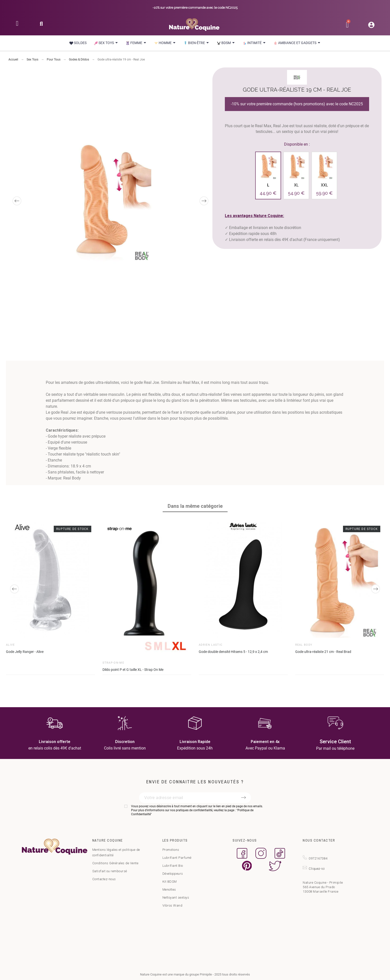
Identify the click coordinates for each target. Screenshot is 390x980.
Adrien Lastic (211, 645)
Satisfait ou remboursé (110, 871)
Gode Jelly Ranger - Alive (25, 652)
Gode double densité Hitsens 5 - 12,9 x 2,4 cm (233, 652)
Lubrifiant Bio (173, 866)
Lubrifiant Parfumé (177, 858)
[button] (41, 25)
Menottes (169, 890)
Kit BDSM (170, 882)
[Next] (204, 201)
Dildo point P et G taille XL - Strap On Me (133, 670)
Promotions (171, 850)
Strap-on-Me (113, 663)
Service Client (335, 742)
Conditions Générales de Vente (115, 863)
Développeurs (173, 874)
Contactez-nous (104, 879)
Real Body (304, 645)
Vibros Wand (172, 905)
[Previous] (17, 201)
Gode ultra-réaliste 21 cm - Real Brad (323, 652)
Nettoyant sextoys (176, 897)
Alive (10, 645)
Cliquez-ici (317, 869)
